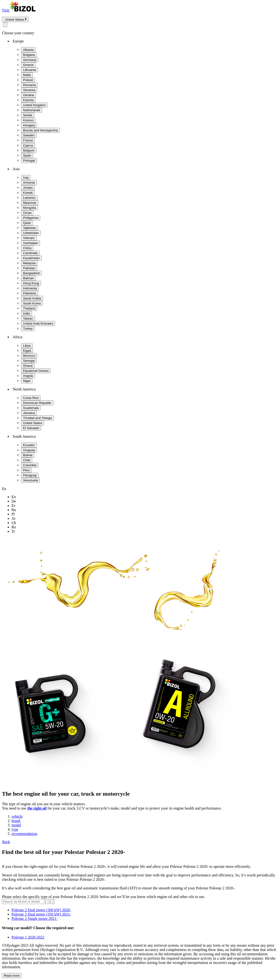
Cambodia (30, 253)
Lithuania (29, 70)
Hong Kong (31, 283)
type (15, 829)
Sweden (29, 135)
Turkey (28, 329)
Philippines (31, 218)
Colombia (30, 465)
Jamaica (29, 413)
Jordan (28, 188)
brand (16, 821)
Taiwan (28, 318)
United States (33, 423)
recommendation (24, 834)
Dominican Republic (37, 403)
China (27, 248)
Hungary (29, 125)
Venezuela (30, 480)
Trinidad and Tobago (38, 418)
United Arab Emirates (38, 324)
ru (14, 510)
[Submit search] (52, 901)
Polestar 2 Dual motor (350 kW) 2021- (41, 914)
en (14, 497)
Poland (28, 80)
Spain (27, 155)
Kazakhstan (31, 258)
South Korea (32, 303)
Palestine (30, 293)
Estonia (28, 100)
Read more (12, 976)
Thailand (29, 308)
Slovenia (29, 90)
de (14, 501)
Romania (29, 85)
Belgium (29, 150)
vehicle (17, 816)
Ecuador (29, 445)
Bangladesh (31, 273)
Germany (30, 60)
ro (14, 527)
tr (13, 531)
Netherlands (32, 110)
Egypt (27, 351)
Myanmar (30, 203)
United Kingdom (34, 105)
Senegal (29, 361)
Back (6, 842)
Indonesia (30, 288)
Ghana (28, 366)
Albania (28, 50)
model (16, 825)
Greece (28, 65)
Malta (27, 75)
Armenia (29, 183)
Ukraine (29, 95)
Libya (27, 346)
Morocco (29, 356)
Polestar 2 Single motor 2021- (35, 919)
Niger (27, 381)
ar (14, 518)
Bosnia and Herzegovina (40, 130)
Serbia (28, 115)
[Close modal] (5, 25)
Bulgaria (29, 55)
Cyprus (28, 145)
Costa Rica (31, 398)
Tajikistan (30, 228)
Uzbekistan (31, 233)
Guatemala (31, 408)
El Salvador (31, 428)
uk (14, 523)
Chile (27, 460)
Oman (27, 213)
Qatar (27, 223)
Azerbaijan (31, 243)
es (13, 505)
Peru (26, 470)
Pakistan (29, 268)
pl (13, 514)
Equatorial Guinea (36, 371)
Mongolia (29, 208)
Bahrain (29, 278)
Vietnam (29, 238)
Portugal (29, 160)
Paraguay (30, 475)
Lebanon (29, 198)
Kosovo (28, 120)
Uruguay (29, 450)
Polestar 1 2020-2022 (28, 937)
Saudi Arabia (32, 298)
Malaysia (29, 263)
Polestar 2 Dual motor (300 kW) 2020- (41, 910)
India (26, 313)
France (28, 140)
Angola (28, 376)
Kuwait (28, 193)
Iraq (26, 178)
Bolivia (28, 455)
